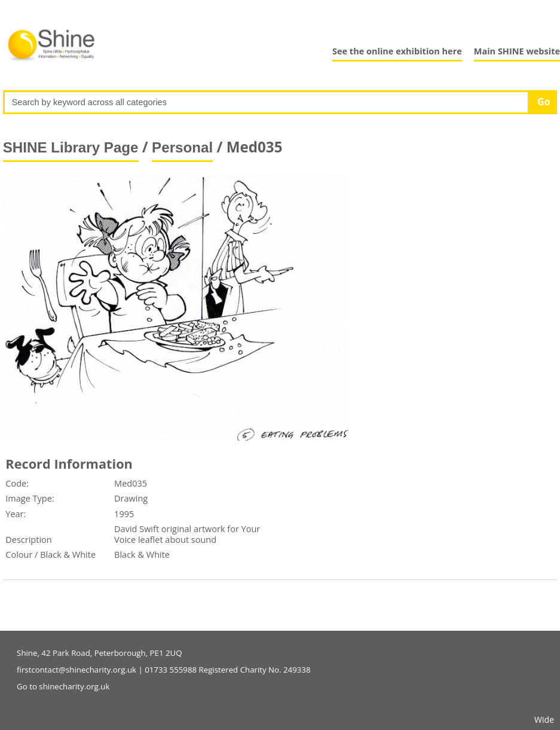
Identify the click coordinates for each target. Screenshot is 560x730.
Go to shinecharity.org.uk (63, 686)
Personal (182, 147)
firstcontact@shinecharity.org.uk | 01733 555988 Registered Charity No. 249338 (163, 670)
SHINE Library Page (71, 147)
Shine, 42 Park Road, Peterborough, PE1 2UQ (99, 653)
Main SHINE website (517, 51)
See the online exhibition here (397, 51)
